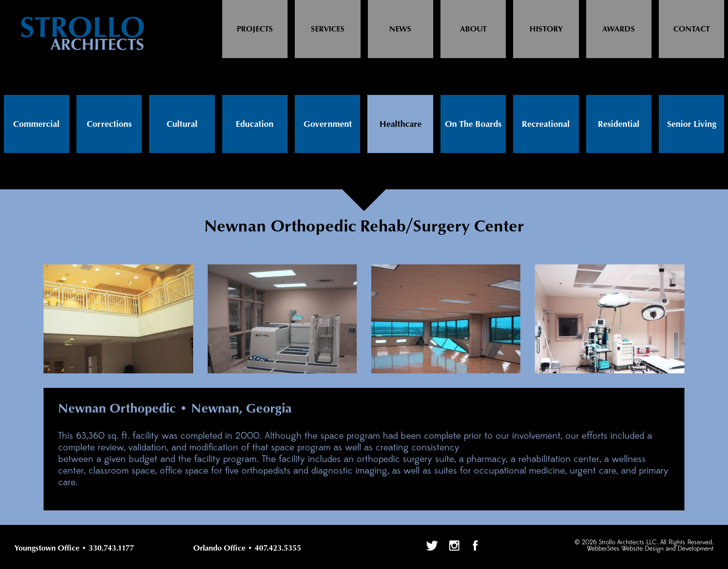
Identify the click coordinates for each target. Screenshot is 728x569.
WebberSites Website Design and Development (650, 549)
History (546, 29)
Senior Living (692, 124)
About (473, 29)
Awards (619, 29)
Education (255, 124)
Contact (691, 29)
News (400, 29)
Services (328, 29)
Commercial (36, 124)
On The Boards (473, 124)
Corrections (109, 124)
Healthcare (401, 124)
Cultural (182, 124)
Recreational (546, 124)
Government (328, 124)
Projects (255, 29)
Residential (619, 124)
